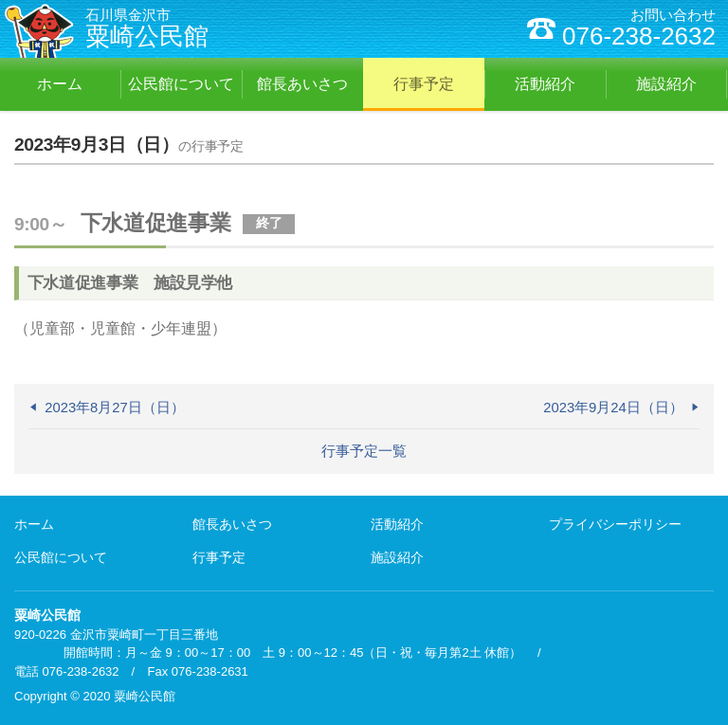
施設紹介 (397, 557)
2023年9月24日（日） (613, 408)
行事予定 (219, 557)
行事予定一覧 (364, 451)
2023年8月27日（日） (115, 408)
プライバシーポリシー (615, 524)
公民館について (61, 557)
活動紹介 (397, 524)
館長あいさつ (232, 524)
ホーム (34, 524)
